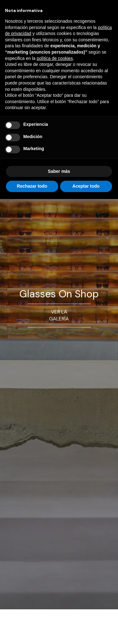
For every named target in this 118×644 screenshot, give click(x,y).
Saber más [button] (59, 171)
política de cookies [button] (55, 58)
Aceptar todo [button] (86, 186)
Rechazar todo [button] (32, 186)
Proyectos (47, 279)
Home (25, 279)
